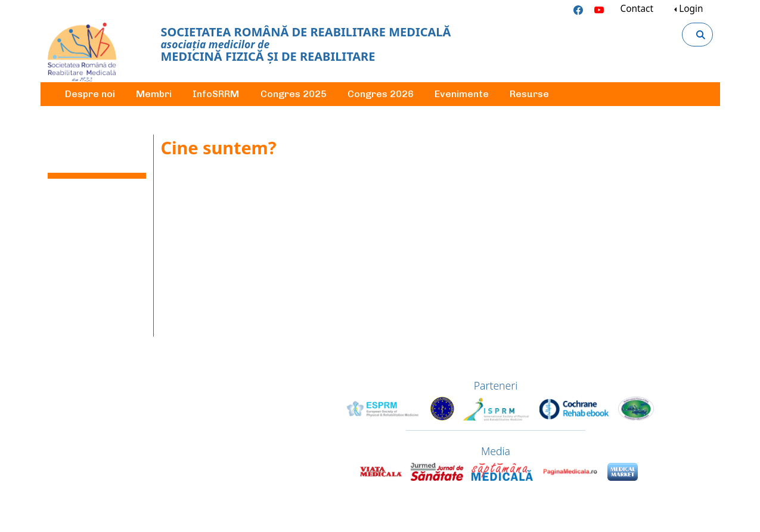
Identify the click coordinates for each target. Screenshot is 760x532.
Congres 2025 (294, 94)
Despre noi (90, 94)
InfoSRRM (216, 94)
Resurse (529, 94)
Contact (637, 9)
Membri (154, 94)
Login (691, 9)
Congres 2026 (381, 94)
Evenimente (462, 94)
